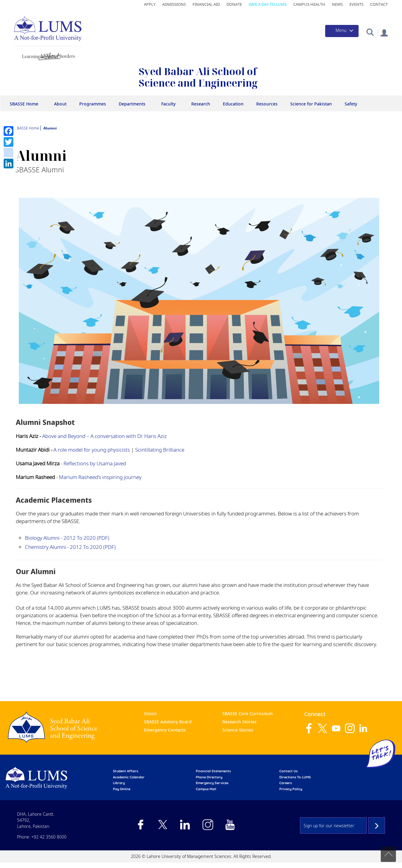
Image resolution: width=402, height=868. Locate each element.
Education (233, 104)
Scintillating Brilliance (160, 450)
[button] (370, 32)
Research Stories (239, 722)
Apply (150, 4)
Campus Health (309, 4)
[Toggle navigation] (342, 31)
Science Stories (238, 730)
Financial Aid (206, 4)
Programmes (93, 104)
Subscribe (377, 825)
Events (356, 4)
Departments (132, 104)
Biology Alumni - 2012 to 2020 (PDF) (67, 538)
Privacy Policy (291, 789)
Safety (351, 104)
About (60, 104)
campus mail (206, 789)
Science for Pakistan (311, 104)
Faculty (168, 104)
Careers (286, 783)
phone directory (209, 777)
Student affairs (126, 771)
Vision (150, 713)
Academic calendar (129, 777)
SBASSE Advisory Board (168, 722)
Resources (267, 104)
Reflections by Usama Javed (95, 463)
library (119, 783)
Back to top (388, 854)
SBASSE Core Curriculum (247, 713)
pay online (122, 789)
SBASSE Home (24, 104)
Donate (234, 4)
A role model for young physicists (92, 450)
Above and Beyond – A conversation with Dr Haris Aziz (104, 436)
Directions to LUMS (295, 777)
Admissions (174, 4)
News (337, 4)
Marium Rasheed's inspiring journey (100, 477)
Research (201, 104)
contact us (288, 771)
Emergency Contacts (165, 730)
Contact (379, 4)
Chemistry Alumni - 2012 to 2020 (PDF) (70, 547)
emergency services (212, 783)
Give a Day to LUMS (268, 4)
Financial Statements (213, 771)
